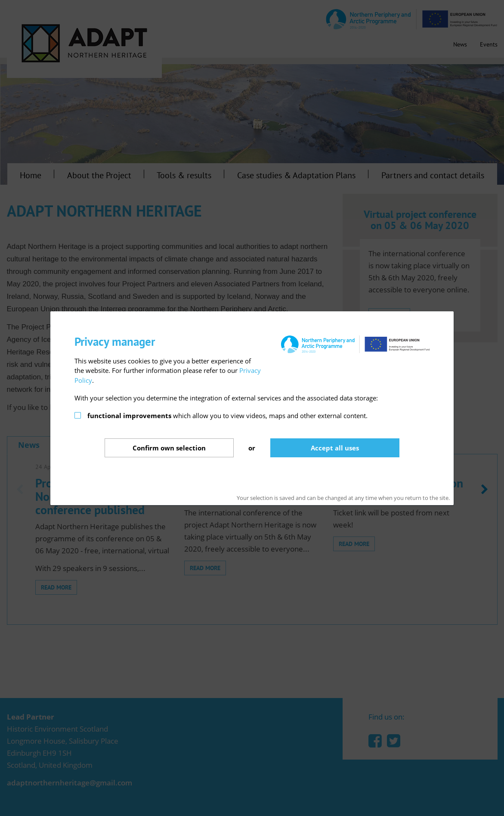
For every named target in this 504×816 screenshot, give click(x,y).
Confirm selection (169, 448)
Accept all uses (335, 448)
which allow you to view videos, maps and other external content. (227, 416)
